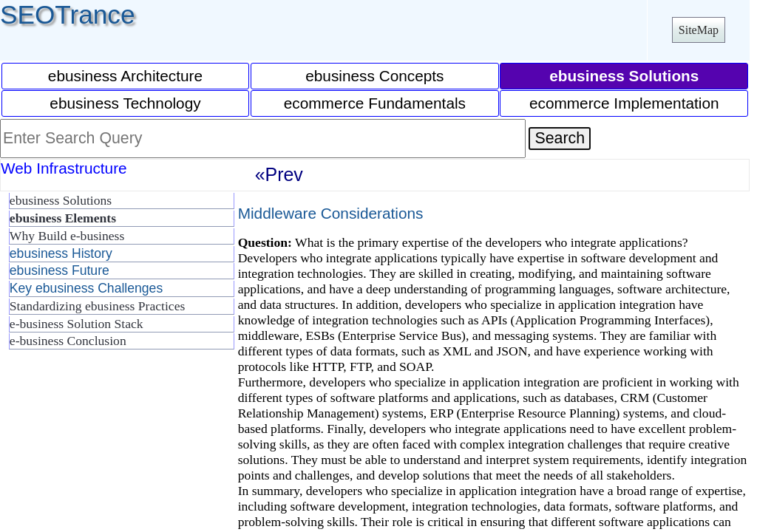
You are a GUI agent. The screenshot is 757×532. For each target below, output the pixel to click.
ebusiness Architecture (125, 76)
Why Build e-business (67, 236)
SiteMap (699, 30)
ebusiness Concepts (374, 76)
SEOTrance (68, 14)
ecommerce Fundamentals (375, 103)
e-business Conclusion (68, 341)
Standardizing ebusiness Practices (97, 306)
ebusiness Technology (125, 103)
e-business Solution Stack (77, 324)
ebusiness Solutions (61, 200)
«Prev (279, 174)
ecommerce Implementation (624, 103)
